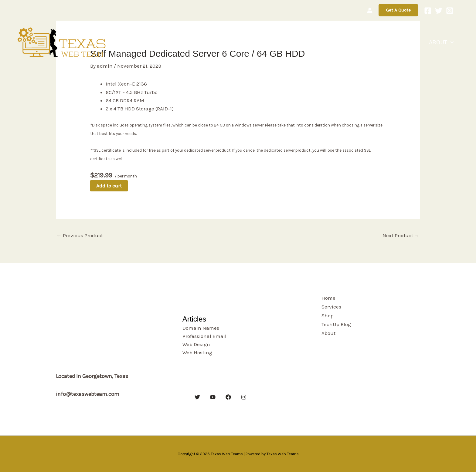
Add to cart (109, 186)
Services (348, 42)
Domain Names (201, 328)
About (444, 42)
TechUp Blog (406, 42)
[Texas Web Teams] (62, 42)
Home (320, 42)
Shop (374, 42)
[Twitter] (439, 11)
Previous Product (80, 235)
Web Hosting (197, 352)
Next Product (401, 235)
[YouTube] (213, 397)
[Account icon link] (370, 10)
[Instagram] (450, 11)
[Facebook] (428, 11)
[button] (398, 10)
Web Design (196, 344)
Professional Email (204, 336)
